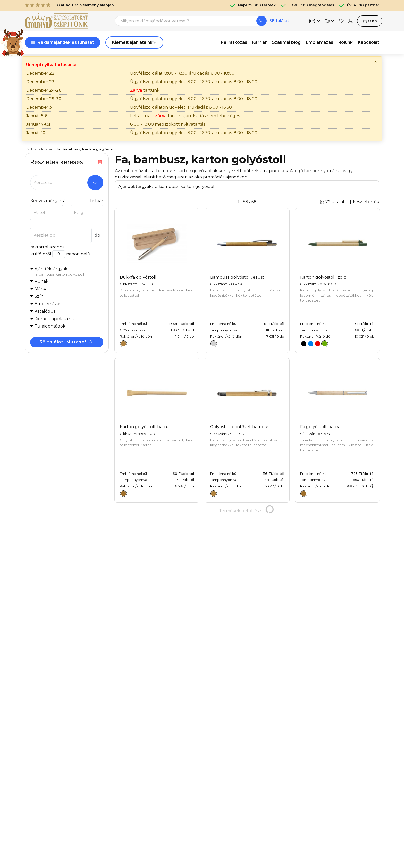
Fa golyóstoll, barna (320, 427)
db (370, 21)
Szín (39, 296)
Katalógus (45, 311)
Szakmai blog (286, 42)
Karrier (260, 42)
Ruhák (41, 281)
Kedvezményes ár (49, 201)
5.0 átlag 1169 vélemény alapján (69, 5)
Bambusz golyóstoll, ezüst (237, 277)
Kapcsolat (369, 42)
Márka (41, 289)
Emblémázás (319, 42)
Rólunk (346, 42)
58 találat (279, 21)
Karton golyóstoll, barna (145, 427)
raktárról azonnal (48, 247)
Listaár (97, 201)
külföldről (41, 254)
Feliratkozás (234, 42)
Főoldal (31, 149)
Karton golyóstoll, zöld (323, 277)
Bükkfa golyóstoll (138, 277)
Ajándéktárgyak (69, 272)
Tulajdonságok (50, 326)
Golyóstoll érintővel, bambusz (241, 427)
